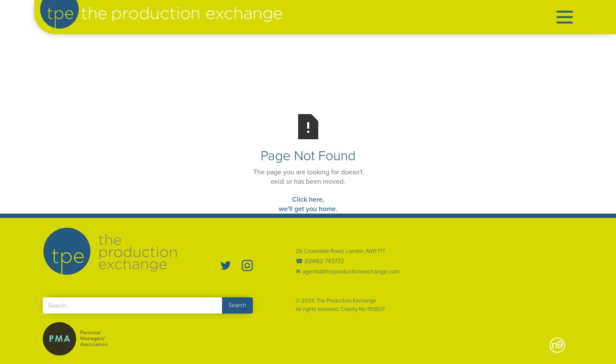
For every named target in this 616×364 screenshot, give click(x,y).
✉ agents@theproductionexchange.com (348, 272)
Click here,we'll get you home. (308, 204)
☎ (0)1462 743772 (320, 261)
